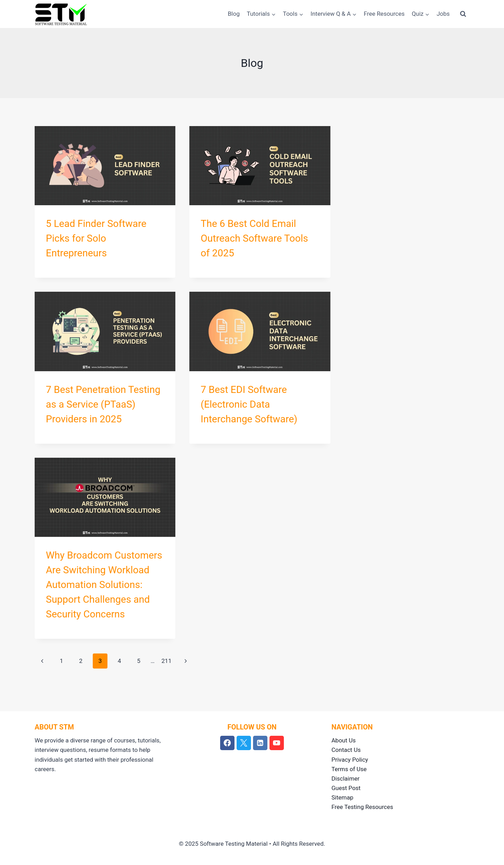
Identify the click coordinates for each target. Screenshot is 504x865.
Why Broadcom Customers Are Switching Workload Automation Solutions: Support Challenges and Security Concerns (104, 585)
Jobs (443, 14)
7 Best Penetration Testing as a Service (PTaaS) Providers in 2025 (103, 404)
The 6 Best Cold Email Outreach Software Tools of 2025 (254, 238)
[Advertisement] (410, 175)
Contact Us (346, 750)
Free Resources (384, 14)
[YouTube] (277, 743)
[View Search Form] (463, 14)
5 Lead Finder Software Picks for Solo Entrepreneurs (96, 238)
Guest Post (346, 788)
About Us (344, 740)
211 (166, 661)
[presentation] (105, 166)
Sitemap (342, 797)
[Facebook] (227, 743)
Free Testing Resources (362, 807)
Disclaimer (345, 778)
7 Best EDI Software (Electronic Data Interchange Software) (249, 404)
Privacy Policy (350, 760)
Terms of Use (349, 769)
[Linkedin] (260, 743)
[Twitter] (244, 743)
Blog (234, 14)
